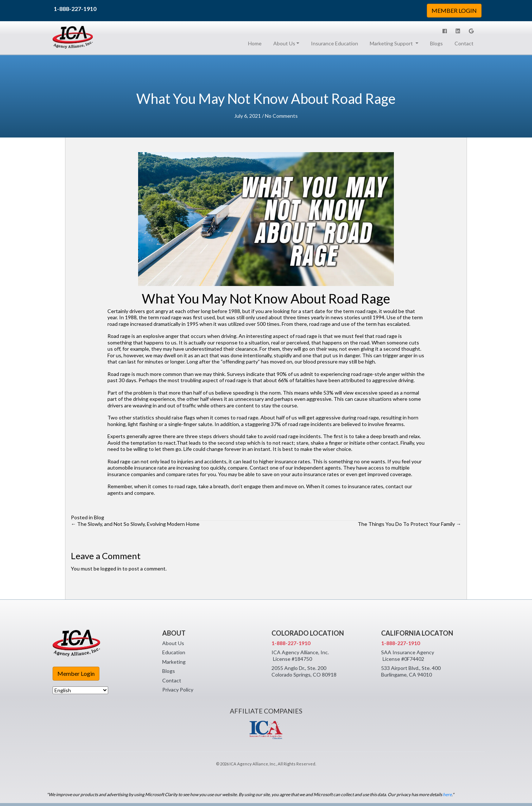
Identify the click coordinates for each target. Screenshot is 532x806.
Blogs (436, 43)
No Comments (281, 116)
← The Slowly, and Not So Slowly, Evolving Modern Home (135, 524)
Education (174, 652)
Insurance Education (335, 43)
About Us (173, 643)
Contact (464, 43)
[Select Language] (80, 690)
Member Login (76, 673)
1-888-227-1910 (75, 9)
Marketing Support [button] (392, 43)
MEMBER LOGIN (454, 10)
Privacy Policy (178, 690)
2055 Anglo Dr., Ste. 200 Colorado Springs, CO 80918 (304, 671)
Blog (99, 517)
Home (256, 43)
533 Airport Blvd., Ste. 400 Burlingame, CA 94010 (411, 671)
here (447, 794)
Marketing (174, 662)
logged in (111, 568)
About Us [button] (284, 43)
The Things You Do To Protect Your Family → (409, 524)
